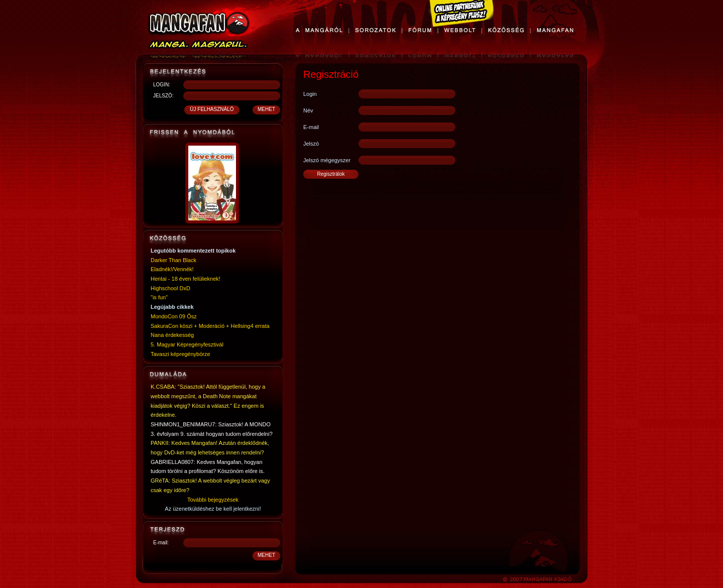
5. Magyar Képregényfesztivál (187, 344)
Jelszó (311, 144)
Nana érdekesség (172, 335)
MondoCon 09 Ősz (174, 316)
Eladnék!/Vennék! (172, 269)
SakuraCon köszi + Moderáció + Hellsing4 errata (210, 326)
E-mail (311, 127)
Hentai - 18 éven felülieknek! (186, 279)
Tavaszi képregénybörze (180, 354)
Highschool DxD (170, 288)
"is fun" (159, 297)
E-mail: (161, 543)
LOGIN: (162, 85)
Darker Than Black (173, 260)
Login (310, 94)
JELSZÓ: (163, 96)
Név (308, 110)
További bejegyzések (213, 500)
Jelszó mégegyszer (327, 160)
